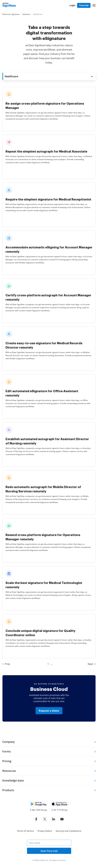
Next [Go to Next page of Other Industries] (90, 664)
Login (72, 5)
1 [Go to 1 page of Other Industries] (48, 664)
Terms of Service (25, 831)
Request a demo (49, 711)
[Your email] (49, 843)
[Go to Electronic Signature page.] (11, 14)
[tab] (49, 742)
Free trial (84, 5)
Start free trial (49, 851)
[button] (94, 5)
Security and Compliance (68, 831)
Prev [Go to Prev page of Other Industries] (8, 664)
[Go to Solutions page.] (26, 14)
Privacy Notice (45, 831)
